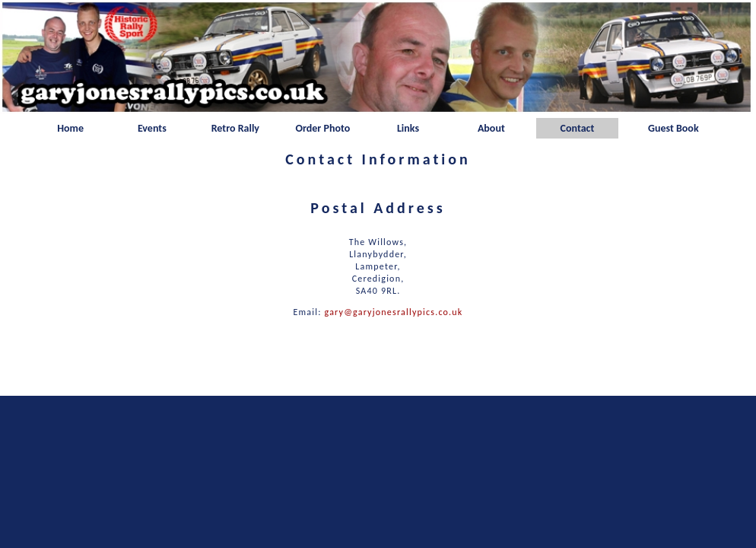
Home (70, 128)
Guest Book (673, 128)
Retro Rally (235, 128)
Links (408, 128)
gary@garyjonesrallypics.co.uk (394, 312)
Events (152, 128)
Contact (578, 128)
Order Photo (322, 128)
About (491, 128)
